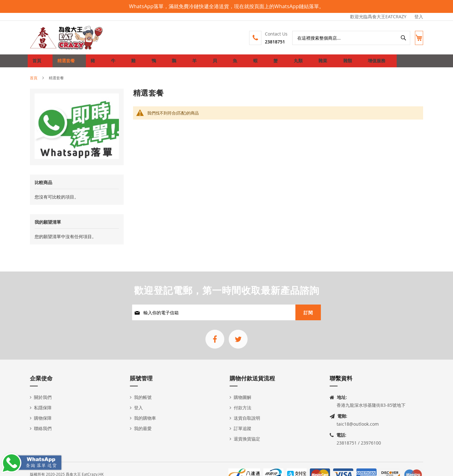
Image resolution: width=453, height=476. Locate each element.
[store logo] (67, 38)
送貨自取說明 (247, 418)
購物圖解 (243, 397)
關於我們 (43, 397)
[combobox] (346, 38)
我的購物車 (145, 418)
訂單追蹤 (243, 428)
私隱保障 (43, 408)
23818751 (269, 42)
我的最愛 (143, 428)
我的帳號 (143, 397)
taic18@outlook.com (358, 424)
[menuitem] (65, 63)
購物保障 (43, 418)
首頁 (34, 82)
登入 (419, 17)
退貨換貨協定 (247, 439)
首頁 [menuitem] (39, 63)
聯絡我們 (43, 428)
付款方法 (243, 408)
